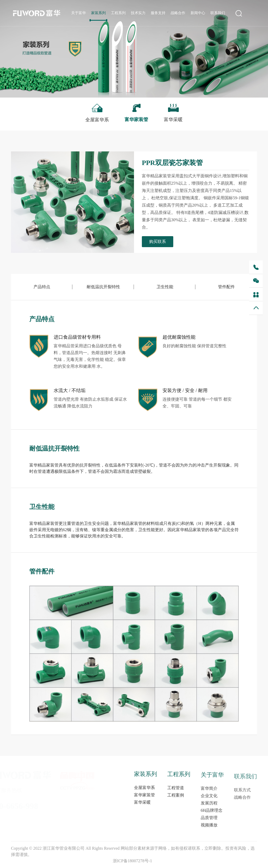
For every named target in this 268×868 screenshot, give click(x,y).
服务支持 (158, 13)
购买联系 (159, 242)
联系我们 (218, 13)
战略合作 (178, 13)
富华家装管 (144, 806)
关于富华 (79, 13)
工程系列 (118, 13)
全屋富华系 (144, 799)
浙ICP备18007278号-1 (132, 861)
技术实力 (138, 13)
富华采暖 (142, 813)
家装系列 (98, 13)
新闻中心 (198, 13)
